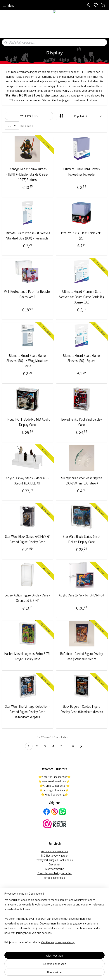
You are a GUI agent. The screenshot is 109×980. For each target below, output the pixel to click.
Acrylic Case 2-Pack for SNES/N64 (82, 595)
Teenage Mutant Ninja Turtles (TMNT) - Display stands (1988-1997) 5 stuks (27, 174)
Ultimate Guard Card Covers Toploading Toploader (82, 172)
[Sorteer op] (80, 116)
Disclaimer (55, 864)
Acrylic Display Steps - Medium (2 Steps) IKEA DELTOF (27, 481)
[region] (54, 922)
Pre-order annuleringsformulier (54, 873)
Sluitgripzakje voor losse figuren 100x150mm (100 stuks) (82, 481)
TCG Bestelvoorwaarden (55, 855)
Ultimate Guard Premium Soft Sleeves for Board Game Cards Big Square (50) (82, 297)
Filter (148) (29, 116)
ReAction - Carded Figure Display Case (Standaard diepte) (82, 656)
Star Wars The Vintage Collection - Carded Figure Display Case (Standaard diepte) (27, 712)
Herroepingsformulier (54, 878)
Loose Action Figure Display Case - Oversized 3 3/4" (27, 598)
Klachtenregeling (55, 869)
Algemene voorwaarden (55, 851)
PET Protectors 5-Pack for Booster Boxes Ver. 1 (27, 294)
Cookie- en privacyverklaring (58, 942)
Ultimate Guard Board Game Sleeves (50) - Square (82, 358)
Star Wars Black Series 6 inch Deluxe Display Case (82, 539)
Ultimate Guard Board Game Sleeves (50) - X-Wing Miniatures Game (27, 361)
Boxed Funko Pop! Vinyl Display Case (82, 422)
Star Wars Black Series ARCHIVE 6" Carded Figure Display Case (27, 539)
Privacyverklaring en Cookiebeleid (54, 860)
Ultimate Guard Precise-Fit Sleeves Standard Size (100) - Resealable (27, 236)
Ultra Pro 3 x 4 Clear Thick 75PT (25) (82, 236)
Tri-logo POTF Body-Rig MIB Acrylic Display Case (27, 422)
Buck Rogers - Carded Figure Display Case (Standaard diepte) (82, 709)
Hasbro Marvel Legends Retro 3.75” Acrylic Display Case (27, 656)
